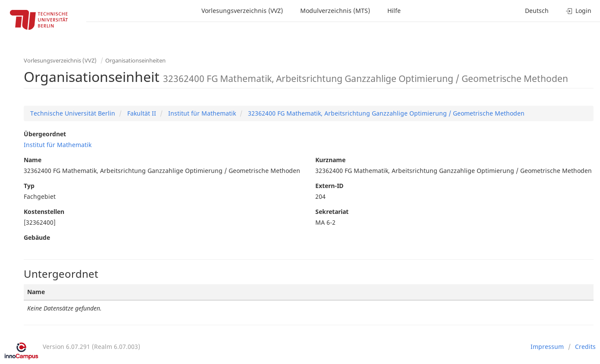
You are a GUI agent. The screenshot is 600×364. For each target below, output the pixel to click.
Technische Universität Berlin (73, 113)
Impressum (547, 347)
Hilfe (394, 11)
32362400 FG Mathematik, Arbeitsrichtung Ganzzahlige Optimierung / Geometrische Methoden (385, 113)
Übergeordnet (45, 134)
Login (579, 11)
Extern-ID (329, 186)
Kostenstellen (44, 212)
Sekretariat (332, 212)
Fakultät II (141, 113)
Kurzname (330, 160)
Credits (585, 347)
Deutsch (537, 11)
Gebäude (37, 237)
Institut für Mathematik (201, 113)
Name (33, 160)
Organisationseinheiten (135, 60)
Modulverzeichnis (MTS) (335, 11)
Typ (29, 186)
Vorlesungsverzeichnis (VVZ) (242, 11)
